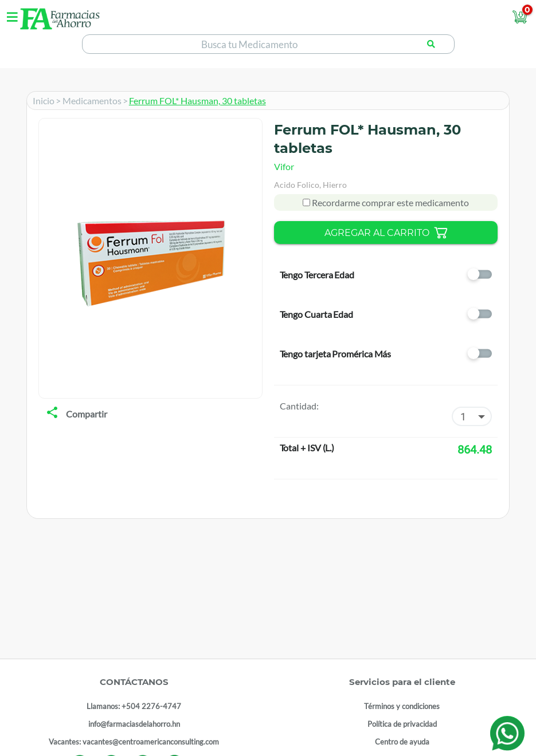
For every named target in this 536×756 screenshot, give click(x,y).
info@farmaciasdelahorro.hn (134, 724)
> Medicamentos (89, 101)
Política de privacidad (402, 724)
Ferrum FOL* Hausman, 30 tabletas (197, 101)
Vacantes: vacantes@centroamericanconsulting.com (134, 742)
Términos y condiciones (402, 706)
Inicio (44, 101)
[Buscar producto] (431, 44)
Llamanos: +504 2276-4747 (134, 706)
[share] (52, 414)
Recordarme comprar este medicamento (390, 202)
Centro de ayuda (402, 742)
